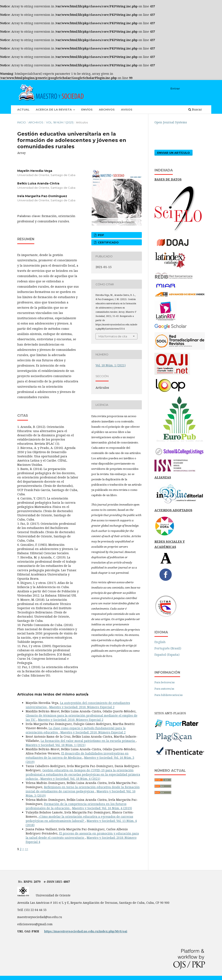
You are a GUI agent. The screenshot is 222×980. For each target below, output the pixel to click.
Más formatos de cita (113, 336)
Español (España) (167, 655)
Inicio (22, 122)
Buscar (195, 109)
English (160, 642)
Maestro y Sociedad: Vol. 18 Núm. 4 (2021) (70, 779)
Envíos (87, 109)
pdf (101, 235)
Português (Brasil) (168, 648)
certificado (108, 242)
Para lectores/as (165, 682)
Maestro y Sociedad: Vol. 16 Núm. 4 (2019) (102, 808)
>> (27, 849)
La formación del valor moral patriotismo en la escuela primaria (88, 741)
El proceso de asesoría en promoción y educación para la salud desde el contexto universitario (82, 835)
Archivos (107, 109)
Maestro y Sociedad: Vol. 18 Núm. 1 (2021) (56, 745)
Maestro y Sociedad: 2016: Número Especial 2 (82, 707)
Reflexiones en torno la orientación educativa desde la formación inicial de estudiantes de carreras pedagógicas (83, 789)
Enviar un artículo (173, 153)
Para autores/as (164, 689)
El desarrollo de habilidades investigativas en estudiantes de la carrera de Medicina (77, 755)
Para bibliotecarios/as (169, 695)
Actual (23, 109)
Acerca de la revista (54, 109)
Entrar (175, 88)
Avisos (127, 109)
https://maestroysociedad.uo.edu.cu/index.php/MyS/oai (86, 931)
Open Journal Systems (171, 122)
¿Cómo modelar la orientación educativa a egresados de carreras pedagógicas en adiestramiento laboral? (79, 819)
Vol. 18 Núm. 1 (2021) (60, 122)
